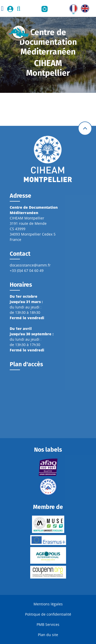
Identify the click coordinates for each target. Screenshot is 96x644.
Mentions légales (48, 604)
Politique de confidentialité (48, 614)
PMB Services (48, 624)
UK (83, 7)
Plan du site (48, 635)
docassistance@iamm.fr (30, 265)
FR (71, 7)
